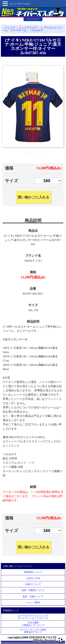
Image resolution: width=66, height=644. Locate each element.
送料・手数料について (33, 590)
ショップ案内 (33, 602)
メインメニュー (33, 19)
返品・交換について (33, 596)
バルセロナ (37, 30)
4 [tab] (41, 152)
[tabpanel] (33, 106)
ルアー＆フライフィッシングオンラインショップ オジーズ (33, 617)
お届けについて (33, 584)
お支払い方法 (33, 578)
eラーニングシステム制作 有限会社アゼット (33, 631)
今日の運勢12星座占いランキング (33, 624)
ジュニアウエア (28, 28)
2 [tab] (30, 152)
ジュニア (10, 28)
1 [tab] (25, 152)
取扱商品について (33, 572)
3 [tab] (36, 152)
